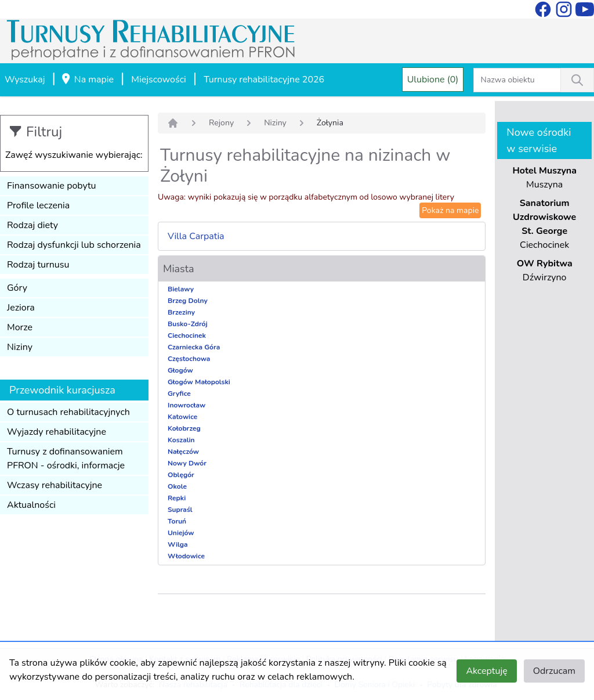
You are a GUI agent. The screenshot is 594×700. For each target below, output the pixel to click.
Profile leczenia (38, 205)
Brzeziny (181, 312)
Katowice (182, 417)
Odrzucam (554, 671)
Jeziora (21, 308)
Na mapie (87, 80)
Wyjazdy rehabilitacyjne (57, 432)
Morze (20, 327)
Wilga (178, 544)
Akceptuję (486, 671)
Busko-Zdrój (188, 324)
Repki (177, 498)
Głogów (180, 370)
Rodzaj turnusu (38, 265)
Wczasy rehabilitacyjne (55, 485)
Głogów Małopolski (199, 382)
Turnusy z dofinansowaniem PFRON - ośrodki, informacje (66, 459)
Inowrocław (186, 405)
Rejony (221, 123)
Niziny (20, 347)
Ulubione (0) (433, 80)
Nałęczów (183, 452)
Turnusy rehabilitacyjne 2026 (264, 80)
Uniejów (181, 533)
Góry (17, 288)
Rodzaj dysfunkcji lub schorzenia (74, 245)
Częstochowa (189, 359)
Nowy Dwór (187, 463)
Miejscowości (158, 80)
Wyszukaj (25, 80)
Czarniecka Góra (194, 347)
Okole (177, 486)
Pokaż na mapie (450, 210)
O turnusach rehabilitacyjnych (68, 412)
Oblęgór (181, 475)
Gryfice (179, 394)
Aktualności (31, 505)
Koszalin (181, 440)
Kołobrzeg (184, 428)
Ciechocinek (187, 335)
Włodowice (186, 556)
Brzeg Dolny (188, 301)
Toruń (177, 521)
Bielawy (181, 289)
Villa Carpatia (196, 236)
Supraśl (180, 510)
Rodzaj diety (32, 225)
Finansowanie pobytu (52, 186)
